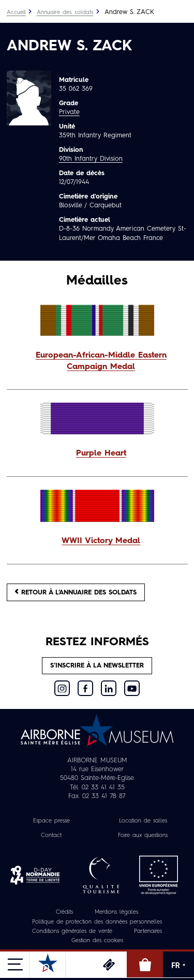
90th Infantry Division (91, 159)
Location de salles (143, 821)
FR (178, 965)
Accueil (16, 13)
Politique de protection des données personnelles (97, 922)
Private (69, 112)
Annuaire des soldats (65, 13)
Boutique (145, 964)
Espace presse (51, 821)
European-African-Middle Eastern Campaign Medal (101, 361)
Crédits (64, 912)
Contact (51, 836)
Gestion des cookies (97, 941)
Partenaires (148, 932)
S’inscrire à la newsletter (97, 666)
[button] (97, 362)
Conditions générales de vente (72, 932)
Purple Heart (101, 453)
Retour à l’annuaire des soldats (76, 592)
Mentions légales (116, 912)
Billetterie (109, 964)
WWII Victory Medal (101, 541)
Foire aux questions (143, 836)
